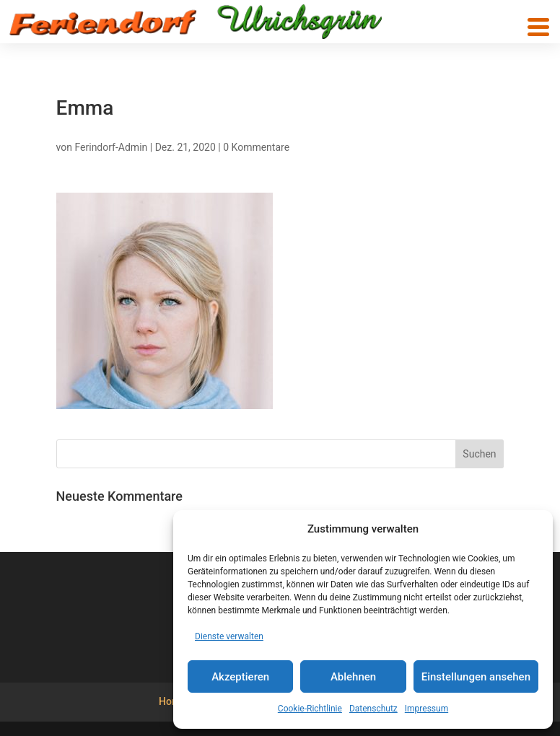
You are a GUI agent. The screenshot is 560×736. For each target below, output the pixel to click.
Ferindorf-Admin (111, 147)
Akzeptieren (240, 677)
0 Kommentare (256, 147)
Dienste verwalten (229, 636)
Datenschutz (373, 709)
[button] (538, 27)
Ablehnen (353, 677)
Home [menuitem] (172, 701)
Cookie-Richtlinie (310, 709)
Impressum (426, 709)
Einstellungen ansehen (476, 677)
